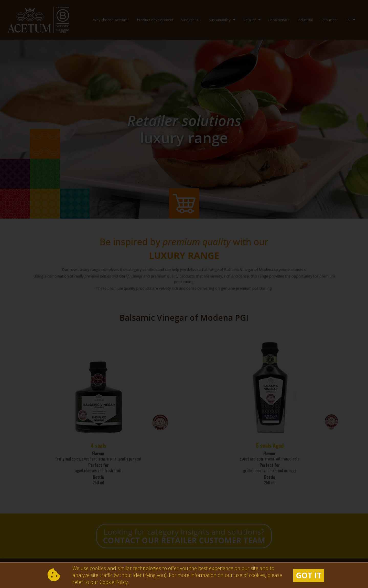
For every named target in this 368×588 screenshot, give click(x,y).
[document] (184, 294)
